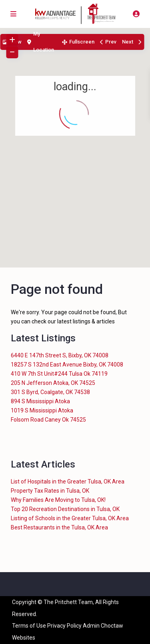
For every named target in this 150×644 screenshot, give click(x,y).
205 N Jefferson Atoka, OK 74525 (53, 383)
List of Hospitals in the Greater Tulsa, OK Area (68, 482)
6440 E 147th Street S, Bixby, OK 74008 (60, 355)
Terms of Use (29, 626)
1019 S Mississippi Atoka (42, 410)
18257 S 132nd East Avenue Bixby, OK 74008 (67, 365)
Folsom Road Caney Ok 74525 (48, 420)
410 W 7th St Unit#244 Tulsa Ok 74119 (59, 374)
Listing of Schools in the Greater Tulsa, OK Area (70, 518)
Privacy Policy (64, 626)
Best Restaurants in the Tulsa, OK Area (59, 527)
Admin (91, 626)
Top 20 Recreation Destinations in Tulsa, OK (65, 509)
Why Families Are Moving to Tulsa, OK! (58, 500)
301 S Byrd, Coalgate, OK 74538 (50, 392)
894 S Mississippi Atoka (40, 401)
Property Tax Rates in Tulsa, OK (50, 491)
